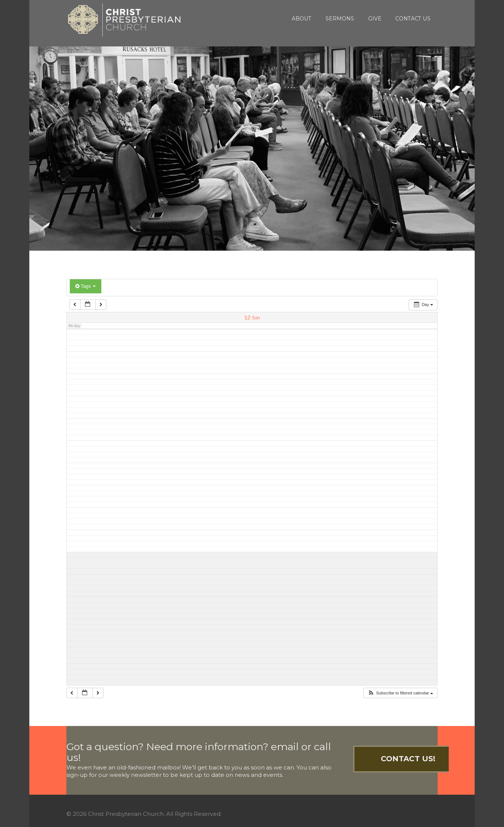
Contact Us (413, 19)
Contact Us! (408, 759)
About (302, 19)
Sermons (340, 19)
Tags (86, 286)
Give (375, 19)
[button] (400, 693)
